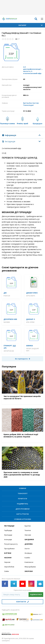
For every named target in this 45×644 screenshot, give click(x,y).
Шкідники (29, 539)
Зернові (7, 562)
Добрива (29, 544)
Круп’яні (28, 526)
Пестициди (9, 526)
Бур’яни (8, 553)
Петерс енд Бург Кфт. (33, 350)
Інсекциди (8, 539)
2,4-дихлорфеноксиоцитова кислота (34, 69)
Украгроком (9, 351)
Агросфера (31, 296)
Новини (23, 488)
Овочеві (28, 535)
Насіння (8, 558)
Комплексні (29, 562)
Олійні (7, 571)
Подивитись (22, 504)
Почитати (22, 499)
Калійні (27, 558)
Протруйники (9, 549)
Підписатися (36, 594)
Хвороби (29, 571)
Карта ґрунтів (22, 514)
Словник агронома (23, 519)
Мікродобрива (30, 567)
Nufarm (7, 322)
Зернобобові (9, 567)
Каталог (31, 25)
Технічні (28, 530)
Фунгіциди (8, 535)
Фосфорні (28, 553)
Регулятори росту (11, 544)
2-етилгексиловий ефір (32, 72)
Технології (23, 493)
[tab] (22, 135)
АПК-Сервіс (30, 322)
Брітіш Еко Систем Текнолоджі (31, 104)
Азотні (27, 549)
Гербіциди (8, 530)
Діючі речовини (23, 509)
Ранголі (7, 296)
